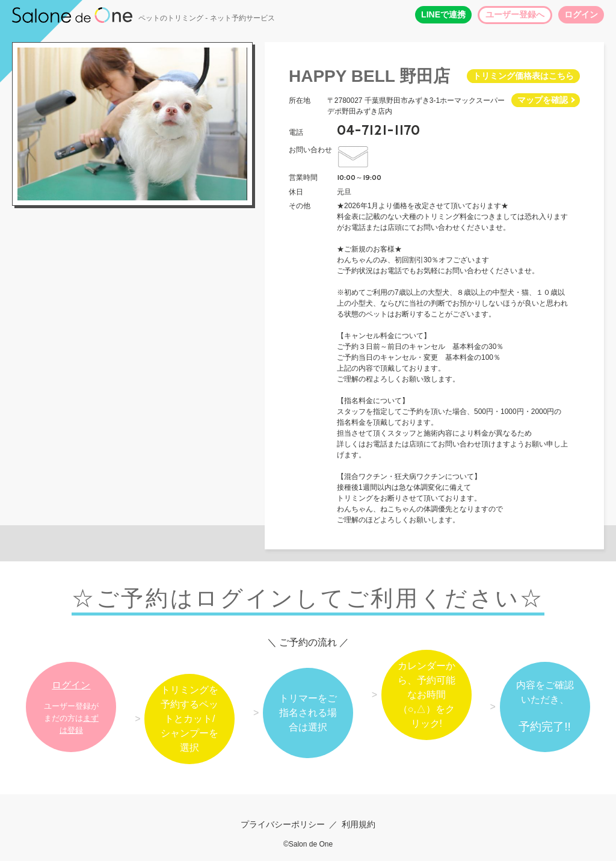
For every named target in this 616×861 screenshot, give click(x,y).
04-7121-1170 (378, 131)
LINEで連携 (443, 14)
